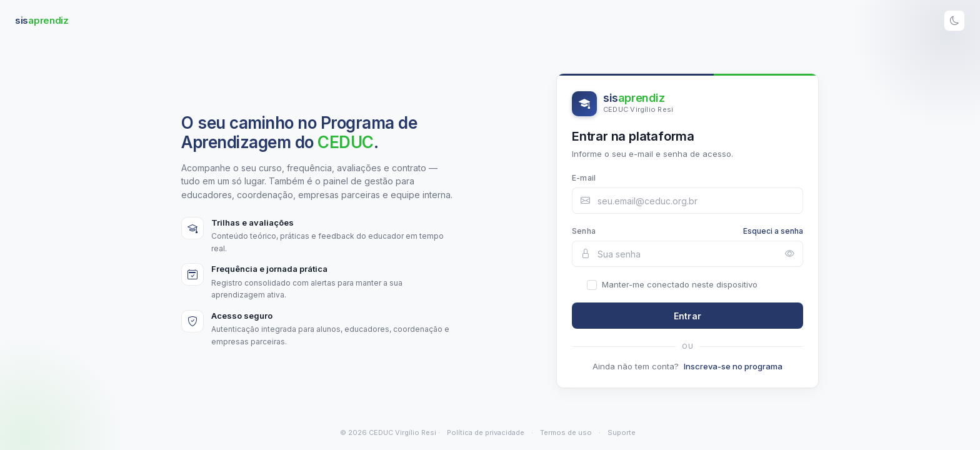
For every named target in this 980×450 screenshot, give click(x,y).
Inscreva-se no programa (733, 366)
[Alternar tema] (954, 21)
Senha (584, 231)
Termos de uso (566, 432)
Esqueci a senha (773, 231)
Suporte (622, 432)
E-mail (584, 178)
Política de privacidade (486, 432)
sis (42, 20)
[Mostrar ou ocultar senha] (789, 254)
